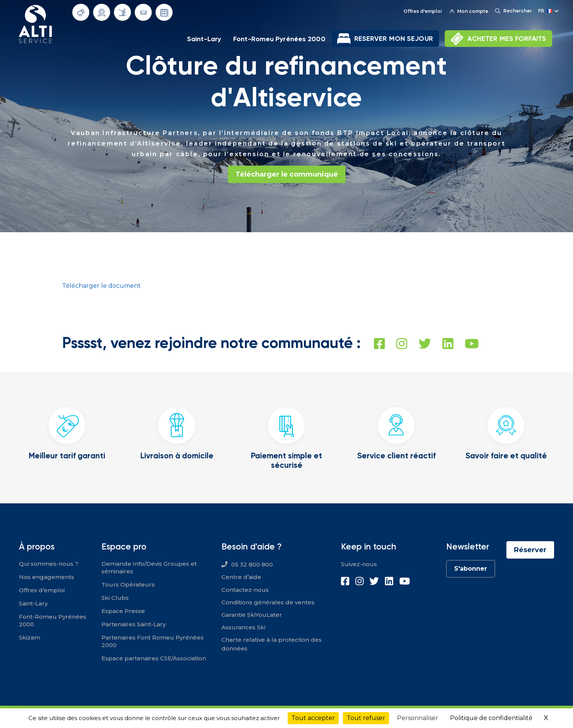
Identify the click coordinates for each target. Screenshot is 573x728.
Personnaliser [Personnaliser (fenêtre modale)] (418, 718)
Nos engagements (47, 577)
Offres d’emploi (42, 590)
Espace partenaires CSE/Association (154, 658)
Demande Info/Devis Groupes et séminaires (149, 567)
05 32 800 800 (252, 564)
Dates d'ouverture (164, 12)
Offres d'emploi (423, 11)
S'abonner (471, 569)
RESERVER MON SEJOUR (394, 38)
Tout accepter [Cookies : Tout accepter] (313, 718)
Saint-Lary (204, 39)
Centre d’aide (241, 577)
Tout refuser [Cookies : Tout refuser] (366, 718)
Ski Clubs (115, 598)
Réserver (530, 550)
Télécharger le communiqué (287, 174)
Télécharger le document (101, 286)
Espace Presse (123, 611)
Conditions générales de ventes (268, 602)
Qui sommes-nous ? (49, 564)
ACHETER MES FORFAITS (507, 38)
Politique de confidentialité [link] (491, 718)
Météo (81, 12)
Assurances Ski (243, 627)
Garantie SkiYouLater (252, 615)
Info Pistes (122, 12)
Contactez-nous (245, 590)
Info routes (143, 12)
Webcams (102, 12)
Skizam (30, 637)
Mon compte (469, 11)
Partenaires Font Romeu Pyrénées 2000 (153, 641)
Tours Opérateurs (128, 584)
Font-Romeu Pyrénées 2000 (279, 39)
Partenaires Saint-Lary (134, 624)
